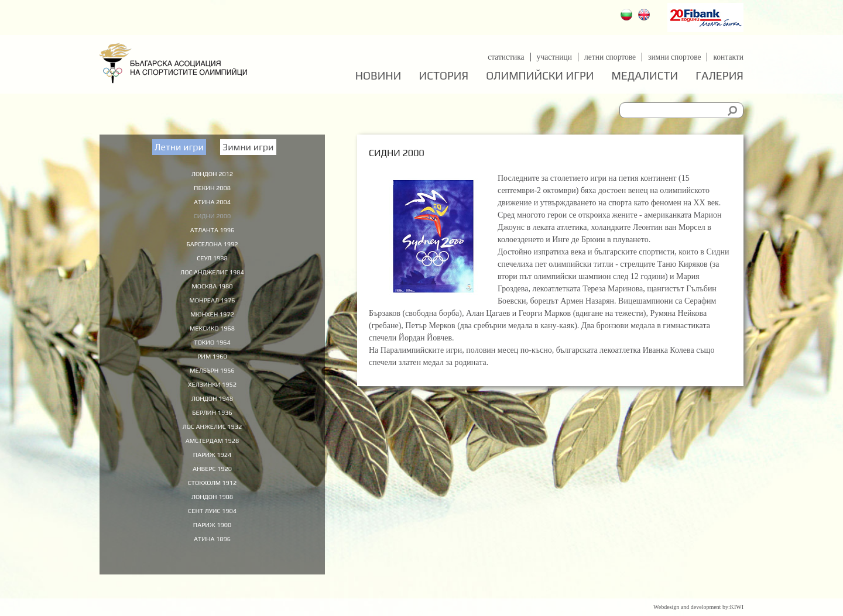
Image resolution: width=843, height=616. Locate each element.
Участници (549, 57)
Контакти (728, 57)
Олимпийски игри (540, 76)
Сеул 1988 (212, 263)
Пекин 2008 (213, 188)
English (645, 16)
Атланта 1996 (213, 233)
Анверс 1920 (212, 487)
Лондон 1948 (212, 412)
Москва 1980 (212, 292)
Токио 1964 (212, 352)
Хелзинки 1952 (212, 397)
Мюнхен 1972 (212, 322)
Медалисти (645, 76)
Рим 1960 (213, 367)
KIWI (737, 607)
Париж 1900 (212, 546)
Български (628, 16)
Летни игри (179, 147)
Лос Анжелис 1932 (212, 442)
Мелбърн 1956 (212, 382)
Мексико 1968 (213, 338)
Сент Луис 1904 (212, 531)
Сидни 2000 (212, 218)
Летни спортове (606, 57)
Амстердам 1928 (212, 457)
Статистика (500, 57)
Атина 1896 (213, 561)
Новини (378, 76)
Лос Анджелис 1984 (213, 278)
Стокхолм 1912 (212, 501)
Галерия (719, 76)
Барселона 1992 (212, 248)
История (444, 76)
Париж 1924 (212, 472)
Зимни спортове (673, 57)
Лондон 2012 (212, 173)
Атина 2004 (213, 203)
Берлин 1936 (213, 427)
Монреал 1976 (212, 308)
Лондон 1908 (212, 517)
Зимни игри (248, 147)
